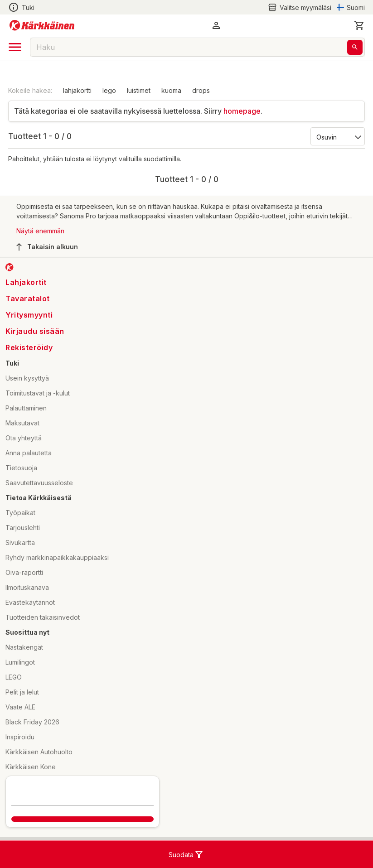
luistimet (139, 90)
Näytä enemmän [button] (40, 231)
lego (109, 90)
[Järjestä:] (337, 136)
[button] (216, 25)
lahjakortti (77, 90)
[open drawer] (15, 47)
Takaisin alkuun (47, 247)
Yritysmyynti (29, 315)
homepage (242, 111)
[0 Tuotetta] (359, 25)
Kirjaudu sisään (35, 331)
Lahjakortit (26, 282)
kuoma (171, 90)
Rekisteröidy (29, 347)
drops (201, 90)
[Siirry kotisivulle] (42, 25)
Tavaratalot (28, 299)
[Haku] (355, 47)
